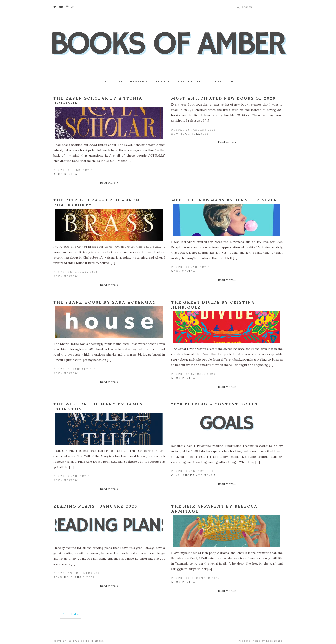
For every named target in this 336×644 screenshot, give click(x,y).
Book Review (66, 174)
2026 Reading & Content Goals (214, 404)
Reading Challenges (178, 81)
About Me (113, 81)
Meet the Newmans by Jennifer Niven (224, 200)
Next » (74, 614)
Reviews (139, 81)
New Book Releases (190, 134)
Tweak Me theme (249, 641)
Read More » (109, 183)
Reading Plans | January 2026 (95, 506)
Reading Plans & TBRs (74, 577)
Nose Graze (274, 641)
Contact (221, 81)
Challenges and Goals (193, 475)
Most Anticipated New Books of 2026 (223, 98)
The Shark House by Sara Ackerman (105, 302)
